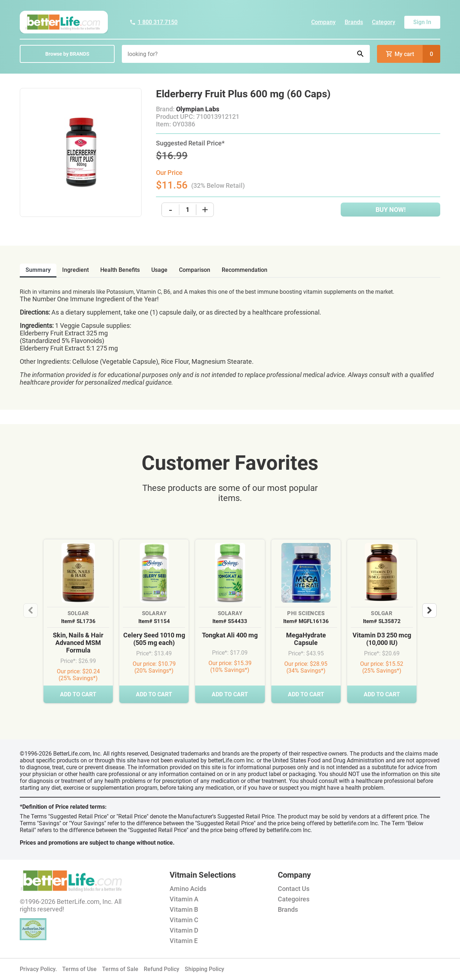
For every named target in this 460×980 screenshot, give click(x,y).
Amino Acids (188, 889)
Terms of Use (79, 969)
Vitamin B (184, 909)
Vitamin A (184, 899)
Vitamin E (184, 941)
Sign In (422, 22)
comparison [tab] (195, 270)
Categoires (294, 899)
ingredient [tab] (75, 270)
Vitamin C (184, 920)
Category (384, 22)
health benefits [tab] (120, 270)
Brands (354, 22)
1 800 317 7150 (153, 22)
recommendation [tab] (245, 270)
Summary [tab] (38, 270)
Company (323, 22)
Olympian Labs (198, 109)
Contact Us (294, 889)
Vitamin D (184, 930)
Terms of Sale (120, 969)
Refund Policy (162, 969)
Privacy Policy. (38, 969)
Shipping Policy (204, 969)
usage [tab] (159, 270)
